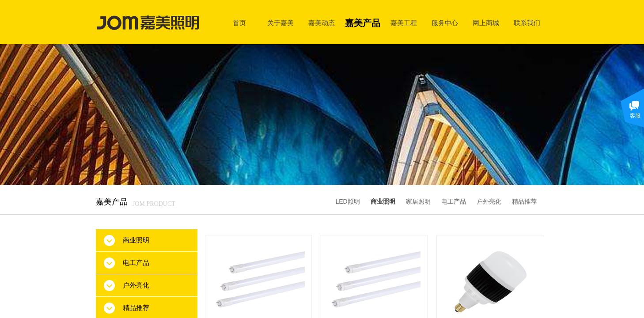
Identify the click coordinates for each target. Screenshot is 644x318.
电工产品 (454, 201)
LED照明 (347, 201)
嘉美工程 (404, 23)
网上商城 (486, 23)
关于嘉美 (280, 23)
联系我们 (527, 23)
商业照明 (383, 201)
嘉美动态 (322, 23)
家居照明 (418, 201)
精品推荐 (524, 201)
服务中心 (445, 23)
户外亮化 (489, 201)
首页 (239, 23)
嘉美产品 (363, 23)
